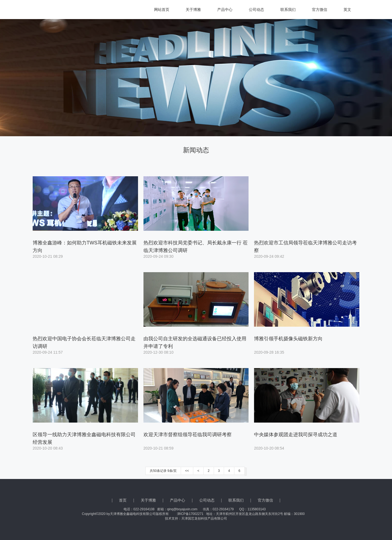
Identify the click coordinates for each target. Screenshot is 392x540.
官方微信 (320, 10)
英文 (347, 10)
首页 (123, 500)
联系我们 (288, 10)
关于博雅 (193, 10)
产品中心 (225, 10)
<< (187, 471)
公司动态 (256, 10)
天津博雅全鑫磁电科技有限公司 (52, 10)
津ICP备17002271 (190, 514)
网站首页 (162, 10)
